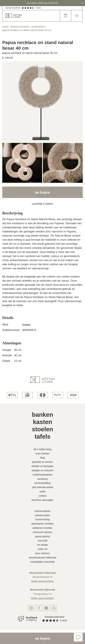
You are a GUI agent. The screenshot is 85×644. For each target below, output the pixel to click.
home (5, 27)
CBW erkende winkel (43, 487)
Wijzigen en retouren (42, 470)
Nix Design (42, 545)
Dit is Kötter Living (42, 449)
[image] (42, 102)
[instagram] (31, 608)
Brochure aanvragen (42, 500)
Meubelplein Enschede (42, 562)
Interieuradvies (42, 511)
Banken (42, 415)
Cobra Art (42, 549)
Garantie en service (42, 462)
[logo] (42, 380)
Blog (42, 458)
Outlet (42, 492)
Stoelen (42, 429)
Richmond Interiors (42, 532)
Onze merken (42, 454)
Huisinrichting (42, 519)
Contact (43, 496)
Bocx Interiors (42, 553)
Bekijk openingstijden (42, 581)
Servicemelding (42, 483)
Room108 (42, 541)
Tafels (42, 436)
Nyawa (26, 325)
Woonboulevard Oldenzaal (42, 558)
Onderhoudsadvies (42, 475)
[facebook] (39, 608)
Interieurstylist (43, 515)
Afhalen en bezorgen (43, 466)
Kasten (42, 422)
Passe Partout (42, 536)
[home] (31, 16)
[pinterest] (46, 608)
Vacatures (42, 479)
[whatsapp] (54, 608)
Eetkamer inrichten (43, 528)
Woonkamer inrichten (43, 524)
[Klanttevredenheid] (28, 619)
